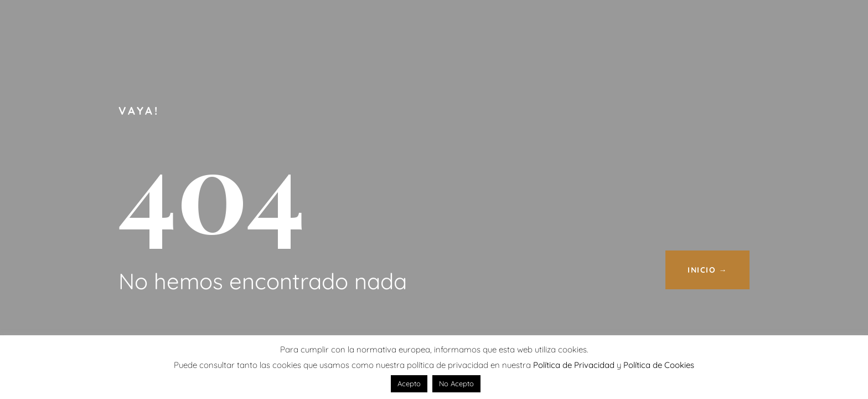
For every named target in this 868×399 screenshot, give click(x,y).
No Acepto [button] (456, 383)
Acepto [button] (409, 383)
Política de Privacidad (574, 365)
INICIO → (707, 270)
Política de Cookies (659, 365)
